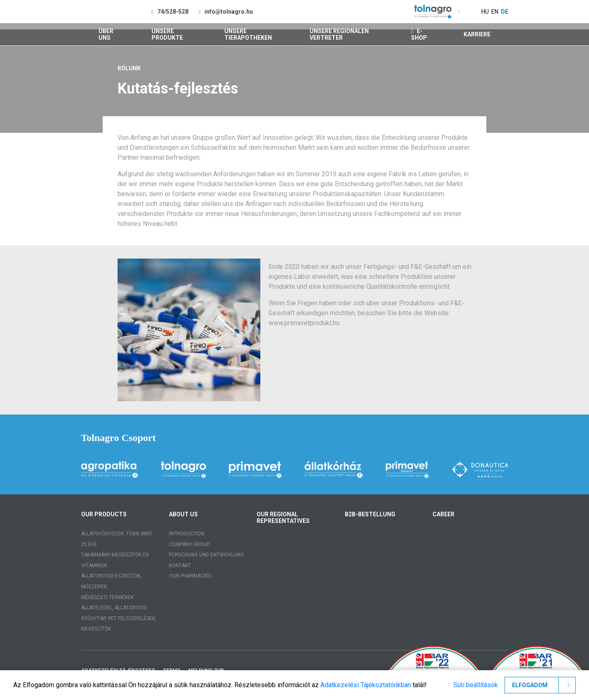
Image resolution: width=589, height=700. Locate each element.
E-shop (419, 34)
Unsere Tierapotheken (248, 34)
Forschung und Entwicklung (206, 555)
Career (444, 514)
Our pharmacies (190, 576)
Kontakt (180, 566)
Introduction (187, 534)
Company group (189, 544)
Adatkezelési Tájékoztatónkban (366, 685)
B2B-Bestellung (370, 514)
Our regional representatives (283, 518)
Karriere (477, 34)
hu (485, 12)
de (505, 12)
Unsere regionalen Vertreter (339, 34)
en (495, 12)
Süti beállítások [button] (476, 685)
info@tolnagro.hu (229, 12)
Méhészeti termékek (107, 597)
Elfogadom (530, 685)
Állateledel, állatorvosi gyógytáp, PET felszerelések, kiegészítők (119, 618)
